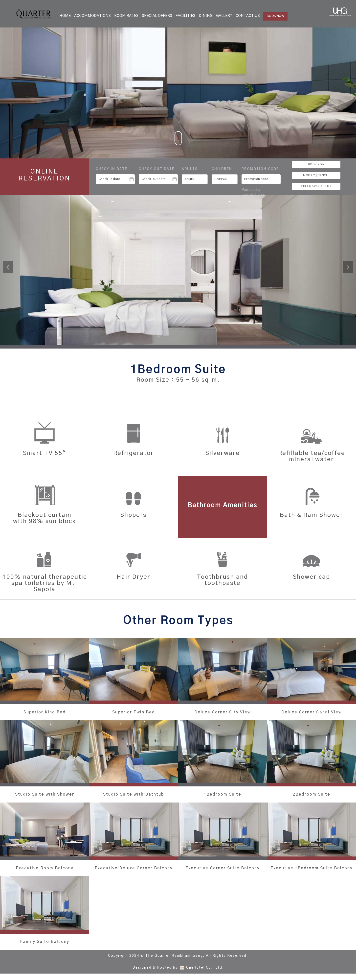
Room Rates (126, 16)
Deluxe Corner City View (222, 713)
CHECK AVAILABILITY (316, 186)
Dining (206, 16)
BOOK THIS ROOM (178, 399)
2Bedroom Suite (311, 795)
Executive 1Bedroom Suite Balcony (312, 871)
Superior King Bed (45, 713)
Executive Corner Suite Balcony (223, 871)
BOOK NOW (275, 16)
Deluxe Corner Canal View (311, 713)
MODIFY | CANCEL (316, 175)
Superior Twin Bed (134, 713)
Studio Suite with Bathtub (133, 795)
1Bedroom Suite (222, 795)
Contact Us (248, 16)
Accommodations (92, 16)
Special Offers (157, 16)
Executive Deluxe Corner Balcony (134, 871)
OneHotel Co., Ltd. (205, 974)
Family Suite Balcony (44, 948)
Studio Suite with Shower (44, 795)
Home (65, 16)
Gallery (224, 16)
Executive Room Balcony (44, 868)
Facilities (185, 16)
